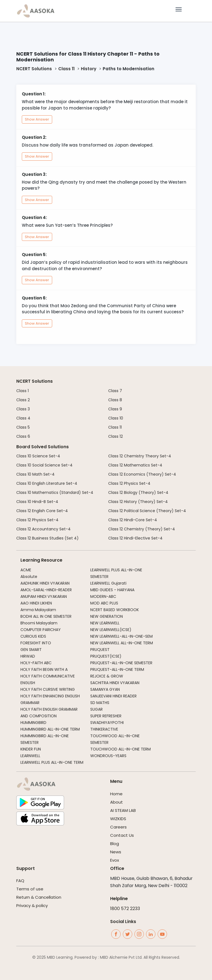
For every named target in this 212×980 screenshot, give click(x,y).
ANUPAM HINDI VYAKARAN (44, 596)
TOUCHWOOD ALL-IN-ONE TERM (120, 749)
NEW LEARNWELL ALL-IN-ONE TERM (122, 643)
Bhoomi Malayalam (39, 623)
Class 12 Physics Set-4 (37, 520)
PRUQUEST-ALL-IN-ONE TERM (117, 669)
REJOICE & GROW (107, 676)
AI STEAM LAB (123, 810)
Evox (115, 860)
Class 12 (116, 436)
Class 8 (115, 400)
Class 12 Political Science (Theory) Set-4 (147, 511)
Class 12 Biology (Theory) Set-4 (138, 492)
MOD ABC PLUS (104, 603)
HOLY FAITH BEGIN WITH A (44, 669)
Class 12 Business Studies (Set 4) (47, 538)
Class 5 (23, 427)
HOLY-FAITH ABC (36, 663)
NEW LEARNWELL (105, 623)
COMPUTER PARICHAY (41, 630)
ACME (26, 570)
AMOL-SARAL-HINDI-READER (46, 590)
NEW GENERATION (107, 616)
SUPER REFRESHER (106, 716)
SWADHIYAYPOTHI (107, 723)
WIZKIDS (118, 819)
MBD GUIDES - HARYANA (112, 590)
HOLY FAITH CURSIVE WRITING (48, 689)
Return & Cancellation (39, 897)
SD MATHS (100, 703)
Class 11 (66, 69)
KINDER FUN (31, 749)
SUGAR (96, 709)
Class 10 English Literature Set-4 (47, 483)
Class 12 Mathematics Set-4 (135, 465)
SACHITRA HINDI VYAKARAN (115, 683)
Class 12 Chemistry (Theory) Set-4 (142, 529)
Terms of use (30, 889)
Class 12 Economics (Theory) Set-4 (142, 474)
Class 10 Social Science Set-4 (44, 465)
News (116, 852)
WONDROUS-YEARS (108, 756)
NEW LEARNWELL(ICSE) (111, 630)
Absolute (29, 577)
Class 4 (23, 418)
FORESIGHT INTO (36, 643)
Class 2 (23, 400)
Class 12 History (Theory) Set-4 (138, 502)
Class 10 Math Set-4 (35, 474)
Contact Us (122, 835)
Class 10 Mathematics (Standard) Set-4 (55, 492)
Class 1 (22, 391)
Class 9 (115, 409)
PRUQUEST (100, 650)
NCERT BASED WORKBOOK (115, 610)
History (89, 69)
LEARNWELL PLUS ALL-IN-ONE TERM (52, 762)
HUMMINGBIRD (33, 723)
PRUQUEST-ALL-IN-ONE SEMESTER (121, 663)
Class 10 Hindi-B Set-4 (37, 502)
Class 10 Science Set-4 (38, 456)
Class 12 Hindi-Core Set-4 (133, 520)
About (116, 802)
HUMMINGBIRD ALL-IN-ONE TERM (50, 729)
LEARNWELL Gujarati (108, 583)
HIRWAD (28, 656)
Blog (115, 844)
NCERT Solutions (34, 69)
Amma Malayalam (38, 610)
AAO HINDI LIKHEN (36, 603)
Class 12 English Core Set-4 (42, 511)
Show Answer (37, 119)
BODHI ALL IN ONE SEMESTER (46, 616)
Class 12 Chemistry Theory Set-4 (140, 456)
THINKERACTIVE (104, 729)
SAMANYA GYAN (105, 689)
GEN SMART (31, 650)
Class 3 (23, 409)
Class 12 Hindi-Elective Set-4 (135, 538)
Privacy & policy (32, 905)
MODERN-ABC (103, 596)
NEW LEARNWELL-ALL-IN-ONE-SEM (121, 636)
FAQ (20, 881)
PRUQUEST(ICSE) (106, 656)
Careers (118, 827)
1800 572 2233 (125, 909)
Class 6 (23, 436)
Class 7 (115, 391)
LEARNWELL (30, 756)
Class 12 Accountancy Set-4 (43, 529)
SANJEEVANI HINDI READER (113, 696)
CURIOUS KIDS (33, 636)
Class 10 (116, 418)
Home (116, 794)
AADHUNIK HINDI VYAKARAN (45, 583)
